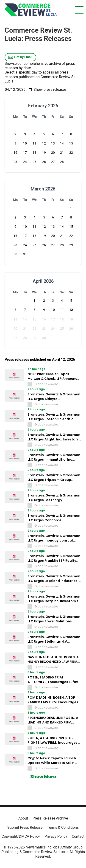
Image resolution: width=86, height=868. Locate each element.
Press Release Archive (50, 818)
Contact (78, 836)
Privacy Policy (56, 836)
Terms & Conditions (63, 827)
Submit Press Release (25, 827)
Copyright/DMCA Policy (21, 836)
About (23, 818)
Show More (43, 777)
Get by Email (20, 57)
